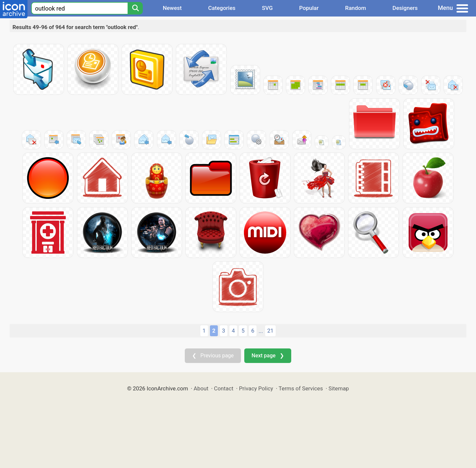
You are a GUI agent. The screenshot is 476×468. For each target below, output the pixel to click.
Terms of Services (301, 388)
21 (271, 331)
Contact (224, 388)
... (261, 331)
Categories (222, 8)
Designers (405, 8)
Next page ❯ (268, 356)
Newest (172, 8)
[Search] (135, 8)
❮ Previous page (213, 356)
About (201, 388)
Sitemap (339, 388)
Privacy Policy (256, 388)
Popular (309, 8)
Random (356, 8)
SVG (267, 8)
